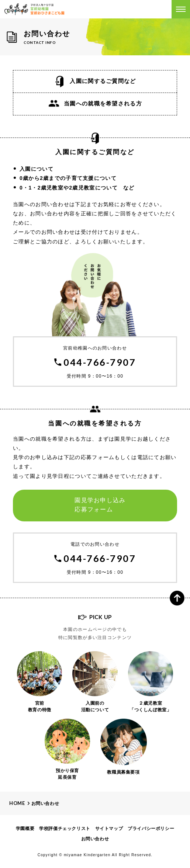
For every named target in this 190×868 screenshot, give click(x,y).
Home (17, 803)
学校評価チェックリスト (65, 829)
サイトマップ (109, 829)
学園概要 (25, 829)
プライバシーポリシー (151, 829)
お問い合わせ (45, 803)
